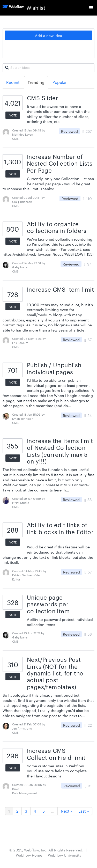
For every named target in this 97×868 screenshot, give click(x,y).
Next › (66, 811)
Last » (84, 811)
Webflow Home (29, 855)
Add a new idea (48, 35)
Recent (13, 82)
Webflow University (65, 855)
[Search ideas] (48, 68)
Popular (60, 82)
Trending (36, 82)
